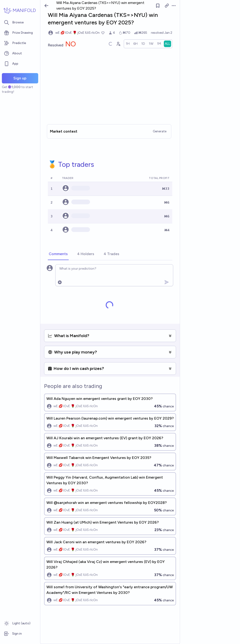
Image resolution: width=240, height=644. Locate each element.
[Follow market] (158, 6)
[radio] (128, 44)
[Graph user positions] (118, 44)
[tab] (58, 254)
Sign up (20, 78)
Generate (160, 131)
